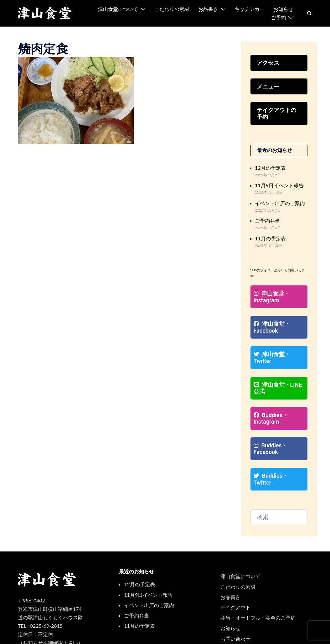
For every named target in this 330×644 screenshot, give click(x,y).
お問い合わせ (235, 608)
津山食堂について (118, 9)
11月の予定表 (268, 231)
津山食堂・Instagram (270, 288)
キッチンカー (250, 9)
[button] (310, 13)
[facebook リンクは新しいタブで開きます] (298, 633)
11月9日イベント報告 (276, 181)
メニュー (267, 85)
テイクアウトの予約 (277, 111)
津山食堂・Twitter (278, 343)
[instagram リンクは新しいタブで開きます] (287, 633)
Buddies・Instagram (269, 398)
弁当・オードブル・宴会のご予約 (258, 587)
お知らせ (283, 9)
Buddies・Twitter (277, 453)
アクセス (267, 62)
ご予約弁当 (266, 214)
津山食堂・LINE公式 (278, 369)
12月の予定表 (268, 164)
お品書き (208, 9)
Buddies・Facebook (269, 427)
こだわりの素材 (172, 9)
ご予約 (278, 17)
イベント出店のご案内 (277, 197)
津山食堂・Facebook (270, 317)
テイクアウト (235, 577)
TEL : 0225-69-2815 (40, 595)
